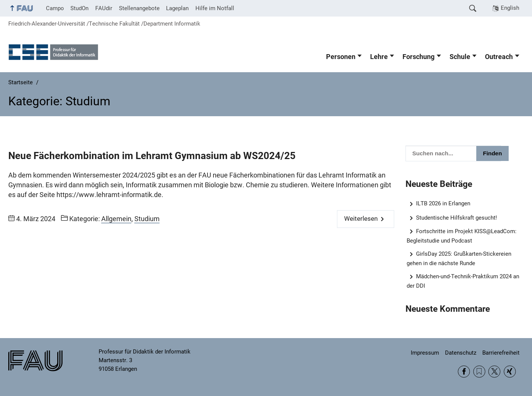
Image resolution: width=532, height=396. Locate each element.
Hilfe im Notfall (215, 8)
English (510, 8)
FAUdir (104, 8)
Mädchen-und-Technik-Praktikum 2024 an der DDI (463, 281)
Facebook (464, 372)
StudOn (79, 8)
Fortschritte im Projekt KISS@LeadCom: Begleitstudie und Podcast (462, 236)
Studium (147, 219)
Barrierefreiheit (501, 353)
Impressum (425, 353)
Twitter (494, 372)
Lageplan (177, 8)
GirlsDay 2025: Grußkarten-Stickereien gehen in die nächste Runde (459, 259)
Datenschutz (461, 353)
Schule (460, 57)
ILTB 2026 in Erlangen (443, 203)
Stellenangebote (139, 8)
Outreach (499, 57)
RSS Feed (479, 372)
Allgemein (116, 219)
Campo (55, 8)
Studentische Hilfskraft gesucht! (457, 218)
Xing (510, 372)
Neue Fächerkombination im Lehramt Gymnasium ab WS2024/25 (152, 156)
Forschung (418, 57)
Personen (341, 57)
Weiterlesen (361, 219)
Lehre (379, 57)
